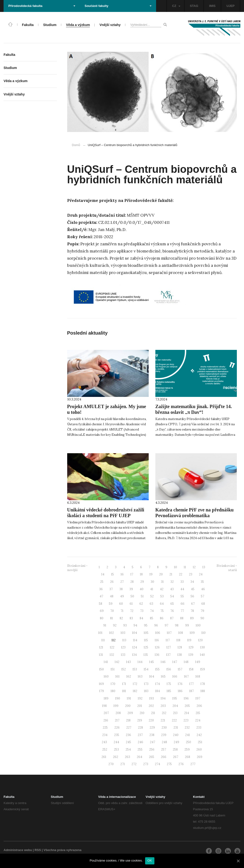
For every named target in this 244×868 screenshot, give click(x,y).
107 (169, 633)
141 (106, 662)
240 (176, 735)
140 (202, 655)
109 (192, 633)
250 (188, 742)
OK (150, 860)
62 (141, 604)
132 (112, 655)
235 (117, 735)
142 (117, 662)
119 (189, 640)
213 (175, 713)
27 (122, 582)
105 (146, 633)
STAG (194, 6)
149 (198, 662)
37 (111, 589)
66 (183, 604)
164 (152, 676)
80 (102, 618)
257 (164, 750)
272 (134, 764)
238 (152, 735)
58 (101, 604)
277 (193, 764)
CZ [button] (176, 6)
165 (163, 676)
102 (112, 633)
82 (121, 618)
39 (131, 589)
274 (158, 764)
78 (192, 611)
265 (152, 757)
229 (152, 728)
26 (112, 582)
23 (191, 574)
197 (198, 698)
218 (128, 720)
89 (192, 618)
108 (181, 633)
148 (186, 662)
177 (191, 684)
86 (162, 618)
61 (131, 604)
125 (146, 647)
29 (142, 582)
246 (140, 742)
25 (102, 582)
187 (191, 691)
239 (164, 735)
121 (101, 647)
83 (131, 618)
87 (172, 618)
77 (182, 611)
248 (164, 742)
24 (201, 574)
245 (128, 742)
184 (158, 691)
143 (128, 662)
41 (152, 589)
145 (152, 662)
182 (135, 691)
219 (140, 720)
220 (151, 720)
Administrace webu (18, 850)
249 (176, 742)
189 (106, 698)
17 (132, 574)
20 (161, 574)
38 (121, 589)
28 (132, 582)
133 (123, 655)
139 (191, 655)
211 (153, 713)
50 (132, 596)
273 (146, 764)
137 (168, 655)
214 (187, 713)
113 (124, 640)
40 (142, 589)
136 (157, 655)
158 (191, 669)
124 (135, 647)
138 (180, 655)
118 (178, 640)
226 (117, 728)
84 (141, 618)
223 (186, 720)
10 (175, 567)
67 (193, 604)
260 (199, 750)
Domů (76, 145)
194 (163, 698)
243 (104, 742)
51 (142, 596)
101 (100, 633)
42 (162, 589)
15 (112, 574)
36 (101, 589)
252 (105, 750)
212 (164, 713)
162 (129, 676)
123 (123, 647)
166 (175, 676)
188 (203, 691)
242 (199, 735)
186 (180, 691)
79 (202, 611)
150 (102, 669)
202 (151, 706)
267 (176, 757)
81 (112, 618)
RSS (38, 850)
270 (111, 764)
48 (112, 596)
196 (186, 698)
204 (175, 706)
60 (121, 604)
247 (152, 742)
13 (204, 567)
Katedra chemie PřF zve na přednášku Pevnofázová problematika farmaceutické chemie (195, 516)
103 (123, 633)
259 (187, 750)
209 (130, 713)
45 (193, 589)
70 (112, 611)
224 (198, 720)
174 (158, 684)
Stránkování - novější (77, 568)
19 (151, 574)
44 (182, 589)
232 (187, 728)
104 (135, 633)
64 (162, 604)
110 (203, 633)
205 (187, 706)
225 (105, 728)
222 (174, 720)
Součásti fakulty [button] (118, 6)
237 (140, 735)
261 (104, 757)
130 (203, 647)
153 (135, 669)
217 (117, 720)
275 (169, 764)
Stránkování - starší (227, 568)
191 (129, 698)
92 (115, 625)
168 (198, 676)
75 (162, 611)
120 (200, 640)
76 (172, 611)
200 (128, 706)
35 (202, 582)
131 (101, 655)
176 (180, 684)
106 (158, 633)
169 (101, 684)
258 (175, 750)
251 (200, 742)
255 (140, 750)
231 (176, 728)
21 (171, 574)
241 (188, 735)
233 (199, 728)
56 (192, 596)
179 (102, 691)
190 (118, 698)
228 (140, 728)
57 (203, 596)
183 (146, 691)
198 (104, 706)
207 (106, 713)
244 (116, 742)
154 (146, 669)
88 (182, 618)
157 (180, 669)
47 (101, 596)
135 (146, 655)
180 (113, 691)
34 (192, 582)
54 (172, 596)
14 (103, 574)
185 (169, 691)
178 (203, 684)
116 (157, 640)
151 (113, 669)
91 (105, 625)
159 (203, 669)
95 (146, 625)
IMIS (212, 6)
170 (113, 684)
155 (157, 669)
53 (162, 596)
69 (102, 611)
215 (198, 713)
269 (200, 757)
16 (122, 574)
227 (129, 728)
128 (180, 647)
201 (140, 706)
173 (146, 684)
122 (112, 647)
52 (152, 596)
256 (152, 750)
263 (127, 757)
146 (163, 662)
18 (141, 574)
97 (166, 625)
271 (123, 764)
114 (135, 640)
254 (128, 750)
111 (103, 640)
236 (128, 735)
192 (140, 698)
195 (175, 698)
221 (163, 720)
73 (142, 611)
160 (106, 676)
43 (172, 589)
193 (152, 698)
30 (152, 582)
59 (111, 604)
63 (151, 604)
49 (122, 596)
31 (162, 582)
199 (116, 706)
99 (187, 625)
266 (164, 757)
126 (157, 647)
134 (134, 655)
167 (186, 676)
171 (124, 684)
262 (116, 757)
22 (181, 574)
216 (106, 720)
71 (122, 611)
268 (188, 757)
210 (142, 713)
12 (194, 567)
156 (169, 669)
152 (124, 669)
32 (172, 582)
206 (199, 706)
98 (177, 625)
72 (132, 611)
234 (105, 735)
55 (182, 596)
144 (140, 662)
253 (116, 750)
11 (185, 567)
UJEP (231, 6)
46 (203, 589)
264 (140, 757)
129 (191, 647)
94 (135, 625)
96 (156, 625)
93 (125, 625)
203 (163, 706)
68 (203, 604)
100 (198, 625)
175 (169, 684)
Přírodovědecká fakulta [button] (42, 6)
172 (135, 684)
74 (152, 611)
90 (202, 618)
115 (146, 640)
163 (140, 676)
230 (164, 728)
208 (118, 713)
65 (172, 604)
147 (175, 662)
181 (124, 691)
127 (169, 647)
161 (117, 676)
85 (152, 618)
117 (168, 640)
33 (182, 582)
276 (181, 764)
